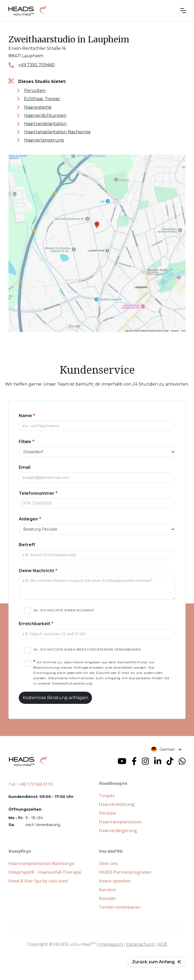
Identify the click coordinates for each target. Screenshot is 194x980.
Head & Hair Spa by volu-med (38, 881)
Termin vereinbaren (120, 907)
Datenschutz (140, 944)
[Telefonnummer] (97, 503)
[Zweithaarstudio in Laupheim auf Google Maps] (97, 243)
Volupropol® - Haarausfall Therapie (45, 872)
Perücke (108, 813)
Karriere (108, 890)
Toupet (107, 796)
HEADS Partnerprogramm (125, 872)
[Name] (97, 426)
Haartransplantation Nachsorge (57, 132)
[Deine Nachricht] (97, 588)
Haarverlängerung (44, 140)
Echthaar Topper (42, 99)
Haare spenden (115, 881)
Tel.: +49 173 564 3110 (31, 784)
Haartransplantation (45, 124)
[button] (183, 11)
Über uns (108, 863)
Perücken (35, 91)
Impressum (111, 944)
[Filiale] (97, 452)
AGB (162, 944)
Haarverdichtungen (45, 115)
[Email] (97, 478)
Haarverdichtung (117, 804)
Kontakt (108, 898)
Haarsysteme (38, 107)
